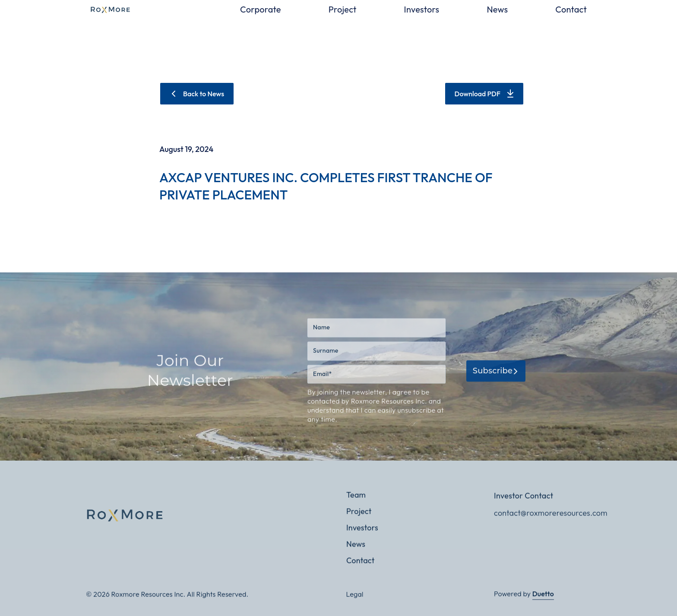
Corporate (261, 9)
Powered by (524, 599)
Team (356, 504)
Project (343, 9)
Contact (571, 9)
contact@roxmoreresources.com (546, 523)
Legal (355, 599)
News (497, 9)
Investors (422, 9)
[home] (153, 10)
